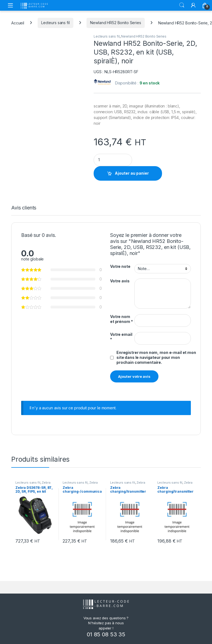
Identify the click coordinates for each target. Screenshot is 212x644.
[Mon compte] (193, 5)
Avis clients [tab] (24, 208)
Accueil (18, 23)
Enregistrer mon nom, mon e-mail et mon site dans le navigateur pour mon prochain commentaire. (156, 357)
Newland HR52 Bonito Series (115, 23)
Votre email (121, 337)
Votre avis (120, 281)
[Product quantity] (113, 160)
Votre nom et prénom (121, 319)
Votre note (120, 266)
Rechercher (182, 5)
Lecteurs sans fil (55, 23)
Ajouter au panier (132, 173)
